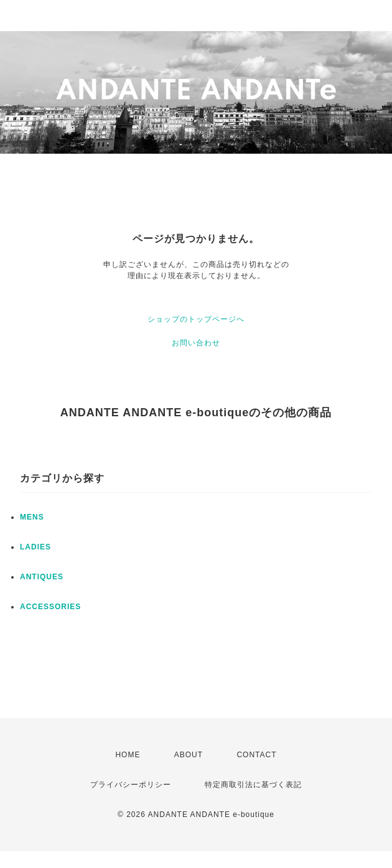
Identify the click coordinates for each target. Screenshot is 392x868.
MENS (32, 517)
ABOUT (189, 755)
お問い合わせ (196, 343)
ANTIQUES (42, 577)
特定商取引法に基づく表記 (253, 785)
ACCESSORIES (50, 607)
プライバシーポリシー (131, 785)
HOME (128, 755)
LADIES (35, 547)
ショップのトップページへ (196, 319)
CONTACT (256, 755)
